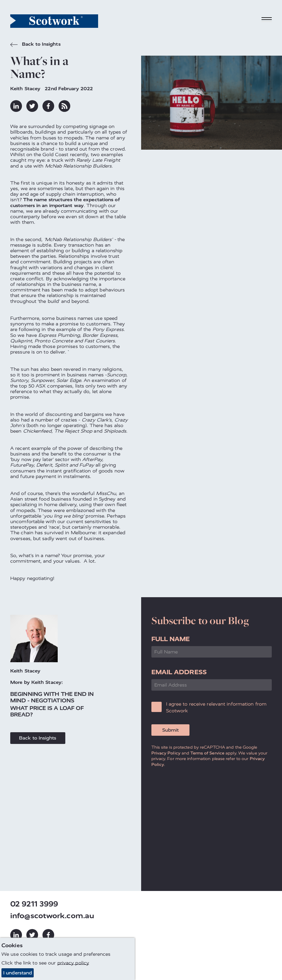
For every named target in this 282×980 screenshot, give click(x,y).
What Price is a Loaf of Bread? (47, 711)
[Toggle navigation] (267, 20)
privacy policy (73, 963)
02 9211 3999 (34, 904)
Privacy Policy (166, 753)
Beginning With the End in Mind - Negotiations (52, 697)
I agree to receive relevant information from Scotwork (216, 707)
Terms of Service (207, 753)
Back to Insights (35, 45)
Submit (170, 730)
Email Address (179, 672)
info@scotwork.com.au (52, 916)
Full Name (171, 639)
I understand (18, 973)
